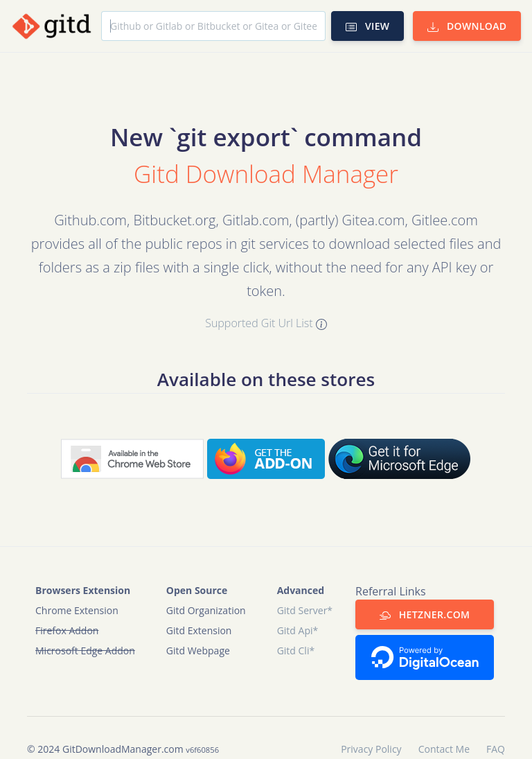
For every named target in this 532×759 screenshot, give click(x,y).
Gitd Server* (305, 610)
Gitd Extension (199, 630)
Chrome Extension (77, 610)
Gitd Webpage (198, 651)
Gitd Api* (298, 630)
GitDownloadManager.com (123, 749)
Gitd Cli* (296, 651)
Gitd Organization (206, 610)
